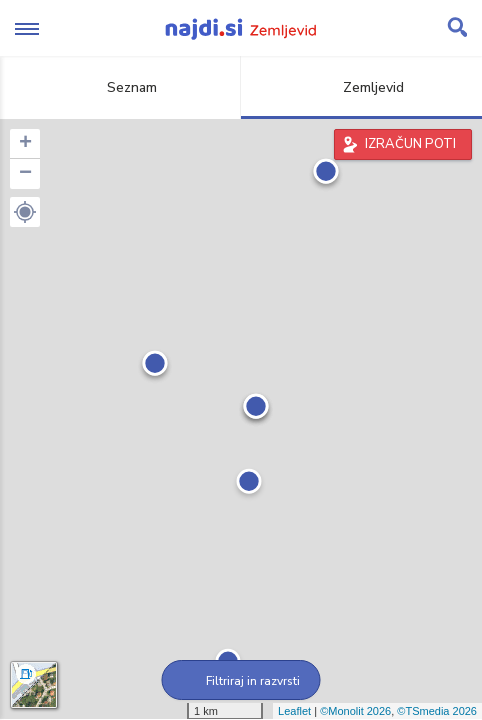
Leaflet (294, 711)
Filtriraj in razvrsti (241, 681)
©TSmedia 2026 (437, 711)
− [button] (25, 174)
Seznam (120, 87)
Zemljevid (362, 87)
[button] (25, 212)
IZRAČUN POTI (410, 144)
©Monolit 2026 (355, 711)
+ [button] (25, 144)
